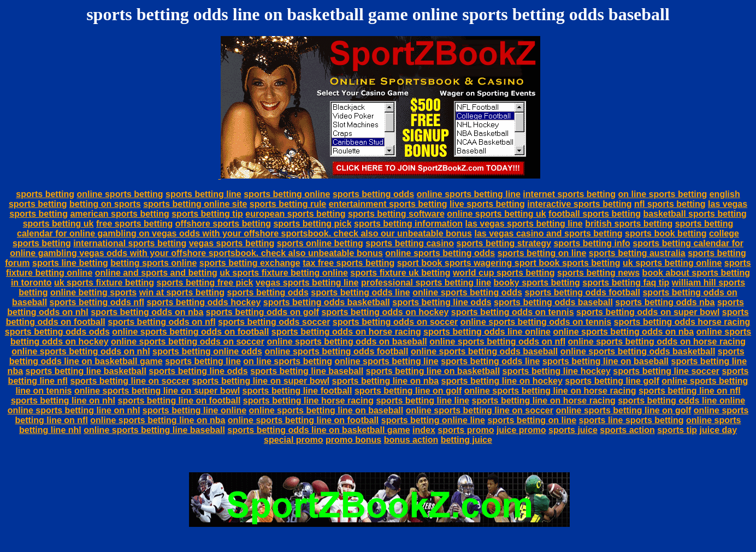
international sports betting (130, 243)
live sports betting (487, 204)
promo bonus (353, 440)
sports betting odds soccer (274, 322)
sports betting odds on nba (147, 312)
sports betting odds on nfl (161, 322)
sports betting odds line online (487, 332)
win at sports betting (182, 292)
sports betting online (287, 194)
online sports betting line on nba (158, 420)
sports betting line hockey (557, 371)
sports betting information (408, 224)
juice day (718, 430)
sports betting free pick (205, 283)
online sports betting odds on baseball (347, 342)
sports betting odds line (360, 292)
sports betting (45, 194)
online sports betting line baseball (154, 430)
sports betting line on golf (408, 391)
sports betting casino (410, 243)
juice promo (521, 430)
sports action (627, 430)
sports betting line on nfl (690, 391)
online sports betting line (469, 194)
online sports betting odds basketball (638, 351)
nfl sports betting (670, 204)
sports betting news (598, 273)
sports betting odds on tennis (513, 312)
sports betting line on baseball (606, 361)
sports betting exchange (250, 263)
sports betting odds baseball (553, 302)
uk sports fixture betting (104, 283)
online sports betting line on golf (623, 410)
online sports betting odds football (336, 351)
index (424, 430)
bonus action (411, 440)
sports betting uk (58, 224)
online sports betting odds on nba (623, 332)
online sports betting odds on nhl (81, 351)
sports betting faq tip (626, 283)
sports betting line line (423, 400)
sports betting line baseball (307, 371)
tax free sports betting (349, 263)
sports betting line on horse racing (544, 400)
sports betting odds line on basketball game (318, 430)
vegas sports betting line (307, 283)
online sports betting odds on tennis (536, 322)
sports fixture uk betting (400, 273)
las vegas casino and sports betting (548, 233)
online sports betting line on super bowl (157, 391)
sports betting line (203, 194)
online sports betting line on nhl (74, 410)
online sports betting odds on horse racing (657, 342)
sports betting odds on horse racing (346, 332)
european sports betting (295, 214)
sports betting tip (207, 214)
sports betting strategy (504, 243)
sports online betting (320, 243)
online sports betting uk (496, 214)
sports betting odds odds (57, 332)
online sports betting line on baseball (326, 410)
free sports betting (134, 224)
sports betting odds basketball (327, 302)
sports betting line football (297, 391)
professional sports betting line (426, 283)
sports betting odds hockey (203, 302)
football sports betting (595, 214)
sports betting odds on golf (262, 312)
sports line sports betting (631, 420)
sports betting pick (312, 224)
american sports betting (119, 214)
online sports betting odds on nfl (497, 342)
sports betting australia (637, 253)
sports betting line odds (442, 302)
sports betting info (592, 243)
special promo (293, 440)
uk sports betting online (672, 263)
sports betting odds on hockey (385, 312)
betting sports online (153, 263)
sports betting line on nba (386, 381)
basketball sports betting (695, 214)
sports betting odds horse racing (682, 322)
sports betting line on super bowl (261, 381)
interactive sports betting (579, 204)
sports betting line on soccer (130, 381)
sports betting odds (373, 194)
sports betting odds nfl (97, 302)
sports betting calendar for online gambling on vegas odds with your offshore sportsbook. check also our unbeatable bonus (375, 228)
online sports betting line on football (303, 420)
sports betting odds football (582, 292)
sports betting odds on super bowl (648, 312)
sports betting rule (288, 204)
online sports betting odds (440, 253)
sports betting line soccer (666, 371)
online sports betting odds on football (190, 332)
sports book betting (666, 233)
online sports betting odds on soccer (188, 342)
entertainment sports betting (388, 204)
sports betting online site (195, 204)
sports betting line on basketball (433, 371)
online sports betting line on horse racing (550, 391)
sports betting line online (194, 410)
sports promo (466, 430)
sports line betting (70, 263)
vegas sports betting (232, 243)
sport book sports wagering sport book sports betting (509, 263)
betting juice (466, 440)
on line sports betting (663, 194)
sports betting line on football (179, 400)
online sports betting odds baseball (484, 351)
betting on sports (105, 204)
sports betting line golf (612, 381)
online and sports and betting (156, 273)
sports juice (573, 430)
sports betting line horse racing (308, 400)
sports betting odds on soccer (395, 322)
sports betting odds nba (665, 302)
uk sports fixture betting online (284, 273)
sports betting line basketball (86, 371)
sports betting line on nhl (63, 400)
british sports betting (629, 224)
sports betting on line (542, 253)
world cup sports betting (504, 273)
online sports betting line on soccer (480, 410)
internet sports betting (569, 194)
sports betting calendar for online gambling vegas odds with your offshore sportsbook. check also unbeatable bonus (377, 248)
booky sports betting (537, 283)
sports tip (677, 430)
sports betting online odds (207, 351)
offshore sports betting (223, 224)
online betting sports (93, 292)
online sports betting (120, 194)
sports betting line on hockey (502, 381)
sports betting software (396, 214)
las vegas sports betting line (524, 224)
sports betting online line (433, 420)
